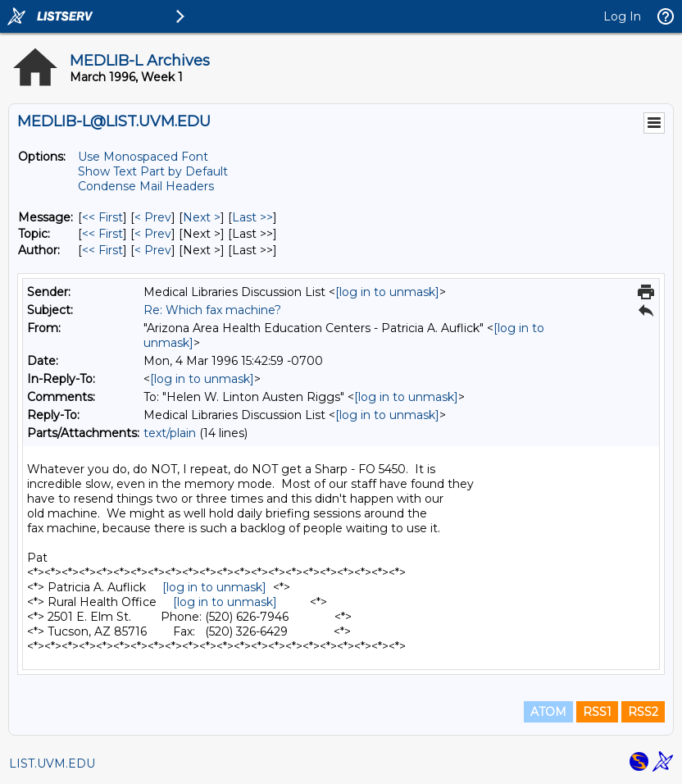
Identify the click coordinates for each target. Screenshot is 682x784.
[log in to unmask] (387, 292)
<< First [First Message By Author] (102, 250)
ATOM (548, 712)
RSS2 (643, 712)
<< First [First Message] (102, 217)
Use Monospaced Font (143, 157)
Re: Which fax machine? (212, 310)
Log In (622, 16)
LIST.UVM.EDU (52, 763)
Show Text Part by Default (153, 171)
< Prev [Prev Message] (153, 217)
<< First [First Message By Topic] (102, 234)
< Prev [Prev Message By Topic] (153, 234)
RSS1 (597, 712)
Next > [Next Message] (202, 217)
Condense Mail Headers (146, 186)
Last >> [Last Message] (252, 217)
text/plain (170, 433)
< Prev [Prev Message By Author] (153, 250)
